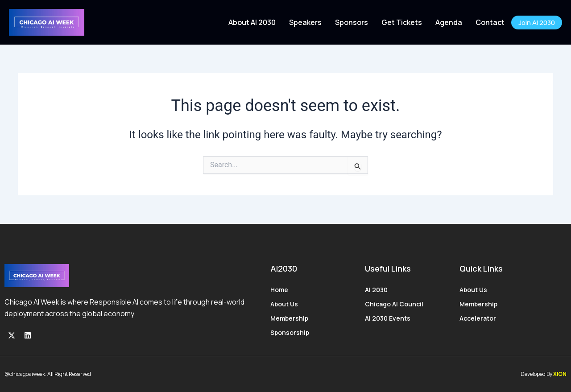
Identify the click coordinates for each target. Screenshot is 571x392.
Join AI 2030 (537, 23)
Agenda (449, 22)
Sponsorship (290, 332)
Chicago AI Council (394, 304)
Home (279, 290)
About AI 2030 (252, 22)
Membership (289, 318)
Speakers (305, 22)
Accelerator (478, 318)
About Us (284, 304)
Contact (490, 22)
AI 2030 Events (388, 318)
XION (560, 374)
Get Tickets (402, 22)
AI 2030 (376, 290)
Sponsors (352, 22)
